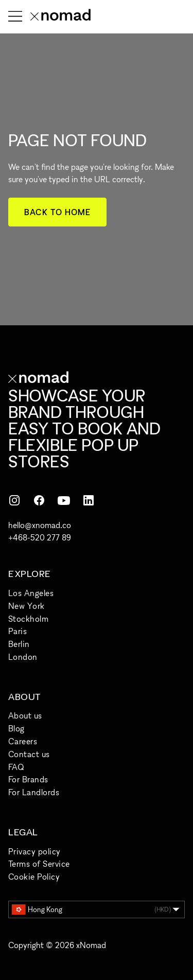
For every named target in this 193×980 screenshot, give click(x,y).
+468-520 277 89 (40, 537)
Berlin (19, 644)
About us (25, 715)
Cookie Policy (34, 877)
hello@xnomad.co (40, 525)
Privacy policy (34, 851)
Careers (23, 741)
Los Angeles (31, 593)
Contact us (29, 754)
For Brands (28, 779)
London (23, 657)
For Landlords (34, 792)
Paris (17, 631)
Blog (16, 728)
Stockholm (28, 619)
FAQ (16, 767)
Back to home (57, 212)
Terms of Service (39, 864)
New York (27, 606)
